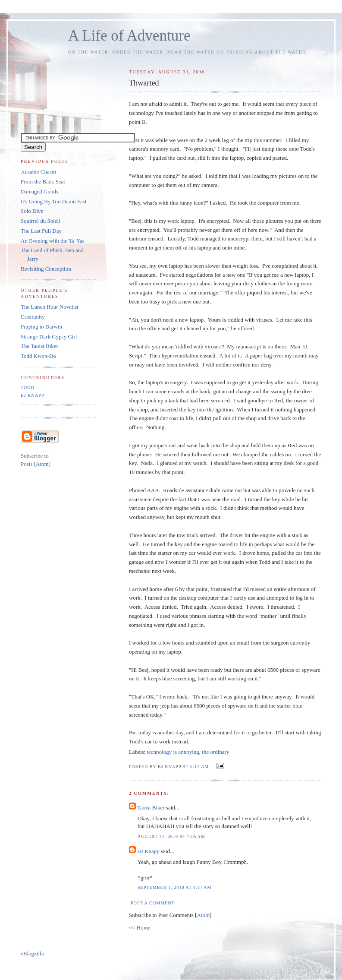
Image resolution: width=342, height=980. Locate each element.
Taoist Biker (151, 808)
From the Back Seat (43, 182)
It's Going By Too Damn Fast (54, 201)
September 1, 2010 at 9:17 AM (175, 887)
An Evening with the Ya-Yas (53, 241)
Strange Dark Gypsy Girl (49, 337)
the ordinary (215, 752)
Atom (203, 915)
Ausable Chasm (38, 172)
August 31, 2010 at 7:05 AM (171, 836)
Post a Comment (153, 903)
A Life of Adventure (129, 36)
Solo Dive (32, 211)
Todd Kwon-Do (38, 356)
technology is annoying (173, 752)
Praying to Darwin (41, 327)
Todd (28, 387)
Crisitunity (33, 317)
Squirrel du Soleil (41, 221)
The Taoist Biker (39, 346)
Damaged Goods (39, 191)
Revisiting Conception (46, 269)
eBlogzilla (32, 953)
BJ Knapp (148, 851)
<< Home (140, 928)
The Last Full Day (41, 231)
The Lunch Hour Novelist (50, 307)
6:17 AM (200, 767)
